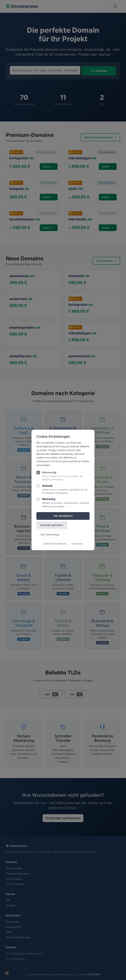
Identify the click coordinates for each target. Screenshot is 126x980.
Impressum (77, 544)
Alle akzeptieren (63, 516)
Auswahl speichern (52, 525)
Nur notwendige (50, 535)
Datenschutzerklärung (55, 544)
